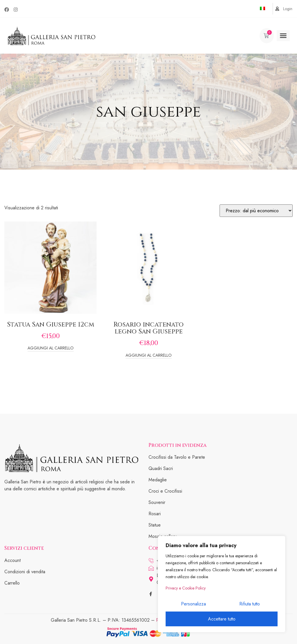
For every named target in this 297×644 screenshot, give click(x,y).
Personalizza (193, 604)
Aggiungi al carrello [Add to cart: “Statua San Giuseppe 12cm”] (51, 348)
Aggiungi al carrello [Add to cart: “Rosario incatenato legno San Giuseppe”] (149, 356)
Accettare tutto (222, 619)
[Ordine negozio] (256, 211)
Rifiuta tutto (249, 604)
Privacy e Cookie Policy (186, 589)
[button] (283, 36)
